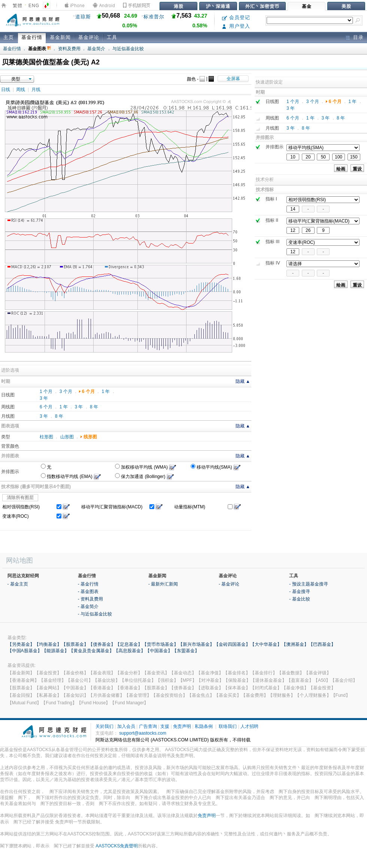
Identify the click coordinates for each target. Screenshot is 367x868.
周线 (21, 90)
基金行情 (32, 37)
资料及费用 (69, 49)
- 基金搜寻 (299, 592)
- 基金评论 (229, 584)
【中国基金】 (159, 651)
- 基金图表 (88, 592)
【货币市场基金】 (160, 644)
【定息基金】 (129, 644)
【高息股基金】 (130, 651)
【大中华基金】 (266, 644)
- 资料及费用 (90, 599)
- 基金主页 (18, 584)
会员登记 (236, 17)
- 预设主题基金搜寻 (308, 584)
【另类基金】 (21, 644)
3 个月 (66, 391)
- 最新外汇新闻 (163, 584)
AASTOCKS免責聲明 (117, 846)
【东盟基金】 (186, 651)
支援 (165, 726)
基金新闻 (60, 37)
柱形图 (46, 437)
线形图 (90, 437)
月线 (36, 90)
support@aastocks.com (143, 733)
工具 (112, 37)
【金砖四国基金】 (232, 644)
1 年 (106, 391)
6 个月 (88, 391)
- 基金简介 (88, 607)
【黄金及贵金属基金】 (91, 651)
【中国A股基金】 (25, 651)
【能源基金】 (55, 651)
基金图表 (40, 49)
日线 (6, 90)
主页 (9, 37)
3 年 (44, 398)
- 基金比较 (299, 599)
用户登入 (236, 26)
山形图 (67, 437)
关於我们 (104, 726)
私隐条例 (204, 726)
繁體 (18, 6)
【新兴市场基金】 (196, 644)
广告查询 (148, 726)
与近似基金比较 (128, 49)
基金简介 (96, 49)
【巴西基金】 (322, 644)
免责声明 (182, 726)
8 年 (94, 407)
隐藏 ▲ (243, 381)
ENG (34, 6)
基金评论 (89, 37)
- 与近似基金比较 (95, 614)
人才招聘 (249, 726)
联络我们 (228, 726)
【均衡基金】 (48, 644)
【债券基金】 (102, 644)
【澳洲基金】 (295, 644)
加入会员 (126, 726)
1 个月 (46, 391)
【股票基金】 (75, 644)
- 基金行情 (88, 584)
